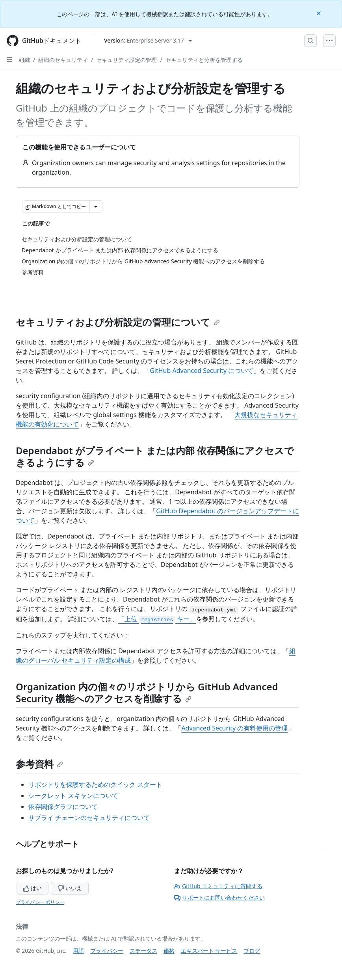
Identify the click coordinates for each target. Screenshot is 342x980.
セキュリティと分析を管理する (204, 60)
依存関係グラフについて (63, 807)
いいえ (70, 888)
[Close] (320, 13)
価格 (169, 951)
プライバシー (107, 951)
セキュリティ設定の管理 (126, 60)
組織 (24, 60)
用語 (78, 951)
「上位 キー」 (157, 619)
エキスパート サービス (209, 951)
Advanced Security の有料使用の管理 (234, 728)
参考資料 (39, 764)
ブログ (252, 951)
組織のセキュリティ (63, 60)
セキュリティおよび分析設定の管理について (118, 322)
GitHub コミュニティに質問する (218, 886)
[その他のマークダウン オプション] (96, 207)
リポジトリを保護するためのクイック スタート (95, 784)
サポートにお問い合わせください (219, 897)
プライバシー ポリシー (40, 902)
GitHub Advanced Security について (202, 371)
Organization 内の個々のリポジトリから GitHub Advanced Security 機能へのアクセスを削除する (147, 692)
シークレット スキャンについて (73, 796)
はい (33, 888)
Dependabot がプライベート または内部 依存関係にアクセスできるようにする (155, 456)
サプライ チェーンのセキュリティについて (89, 818)
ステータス (143, 951)
